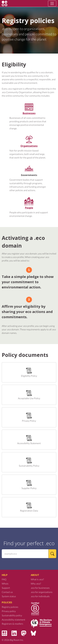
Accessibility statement (13, 620)
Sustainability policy (12, 615)
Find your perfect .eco (29, 543)
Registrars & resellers (12, 624)
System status (9, 596)
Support (6, 588)
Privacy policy (9, 611)
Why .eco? (36, 584)
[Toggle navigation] (52, 4)
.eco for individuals (40, 596)
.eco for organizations (42, 592)
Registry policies (10, 607)
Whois (5, 584)
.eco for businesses (40, 588)
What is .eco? (37, 579)
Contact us (7, 592)
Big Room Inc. (17, 640)
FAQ (4, 579)
